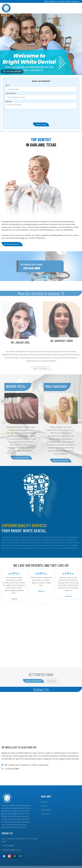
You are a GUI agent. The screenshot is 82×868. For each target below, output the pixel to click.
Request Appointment (21, 465)
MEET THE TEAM (41, 375)
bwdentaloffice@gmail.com (11, 850)
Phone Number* (11, 93)
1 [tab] (39, 603)
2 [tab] (43, 603)
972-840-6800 (32, 275)
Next (79, 44)
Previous (3, 44)
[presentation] (22, 115)
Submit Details (41, 124)
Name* (8, 85)
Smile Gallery (46, 810)
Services (44, 806)
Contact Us (45, 814)
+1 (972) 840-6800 (8, 846)
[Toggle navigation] (78, 8)
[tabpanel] (41, 582)
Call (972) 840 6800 (12, 72)
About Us (44, 802)
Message (8, 101)
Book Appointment (12, 244)
